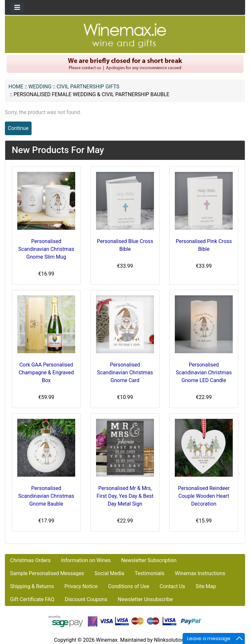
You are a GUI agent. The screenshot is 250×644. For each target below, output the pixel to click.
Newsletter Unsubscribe (145, 599)
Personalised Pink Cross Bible (204, 245)
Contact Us (172, 586)
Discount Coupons (86, 599)
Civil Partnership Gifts (88, 87)
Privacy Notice (81, 586)
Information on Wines (86, 560)
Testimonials (150, 573)
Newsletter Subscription (149, 560)
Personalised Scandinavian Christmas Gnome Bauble (46, 496)
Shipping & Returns (32, 586)
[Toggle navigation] (17, 7)
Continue (18, 128)
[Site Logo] (125, 35)
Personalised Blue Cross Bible (125, 245)
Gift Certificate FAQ (32, 599)
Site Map (206, 586)
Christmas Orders (30, 560)
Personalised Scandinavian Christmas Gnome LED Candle (204, 373)
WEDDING (40, 87)
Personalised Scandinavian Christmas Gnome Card (125, 373)
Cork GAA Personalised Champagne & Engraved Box (46, 373)
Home (16, 87)
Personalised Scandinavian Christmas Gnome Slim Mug (46, 249)
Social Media (109, 573)
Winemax (107, 640)
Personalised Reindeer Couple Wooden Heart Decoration (204, 496)
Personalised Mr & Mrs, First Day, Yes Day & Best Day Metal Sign (125, 496)
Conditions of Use (129, 586)
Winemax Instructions (200, 573)
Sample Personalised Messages (47, 573)
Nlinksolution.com (175, 640)
